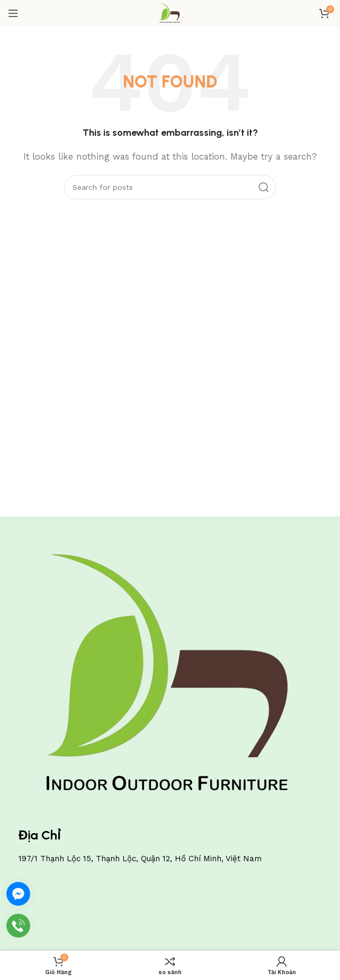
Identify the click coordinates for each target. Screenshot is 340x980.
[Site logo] (170, 13)
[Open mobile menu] (13, 13)
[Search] (170, 187)
